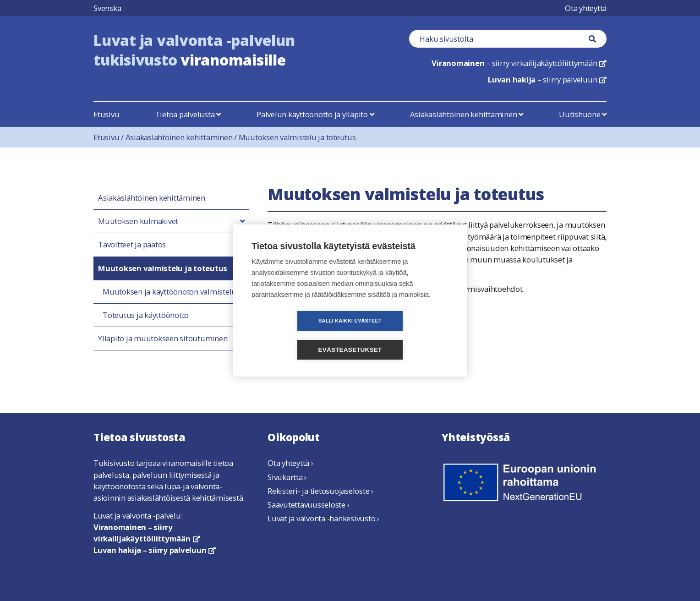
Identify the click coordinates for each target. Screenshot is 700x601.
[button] (242, 221)
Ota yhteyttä (586, 8)
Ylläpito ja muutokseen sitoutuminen (163, 339)
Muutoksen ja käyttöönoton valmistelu (170, 292)
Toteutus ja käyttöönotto (146, 315)
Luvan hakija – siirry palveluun (155, 550)
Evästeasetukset (403, 336)
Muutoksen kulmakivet (138, 221)
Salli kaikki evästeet (297, 335)
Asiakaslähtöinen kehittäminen (467, 114)
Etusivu (106, 114)
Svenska (107, 8)
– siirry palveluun (547, 79)
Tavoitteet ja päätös (132, 245)
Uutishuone (583, 114)
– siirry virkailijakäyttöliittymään (519, 63)
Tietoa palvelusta (188, 114)
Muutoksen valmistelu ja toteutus (297, 137)
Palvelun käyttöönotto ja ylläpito (315, 114)
